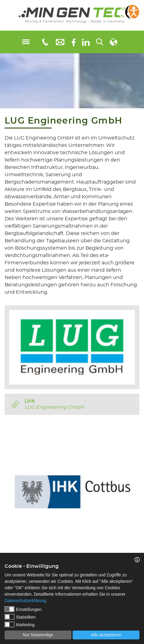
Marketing (20, 624)
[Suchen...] (100, 42)
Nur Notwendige (38, 635)
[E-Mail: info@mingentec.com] (60, 42)
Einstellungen (23, 609)
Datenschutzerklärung (25, 601)
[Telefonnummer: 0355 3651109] (45, 42)
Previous (5, 487)
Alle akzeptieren (106, 635)
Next (139, 487)
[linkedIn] (86, 42)
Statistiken (20, 617)
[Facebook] (74, 42)
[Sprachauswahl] (113, 42)
